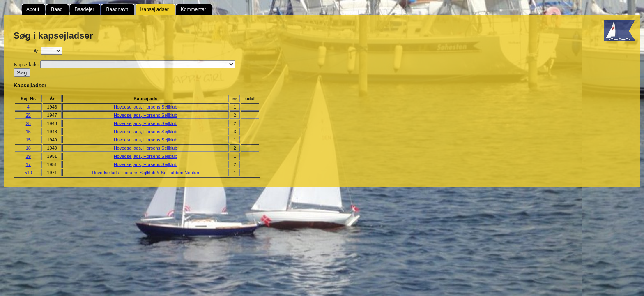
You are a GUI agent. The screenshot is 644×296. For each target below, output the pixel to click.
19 (28, 156)
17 (28, 164)
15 (28, 132)
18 (28, 148)
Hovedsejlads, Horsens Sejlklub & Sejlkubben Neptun (146, 173)
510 (28, 173)
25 (28, 115)
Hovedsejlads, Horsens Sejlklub (146, 107)
